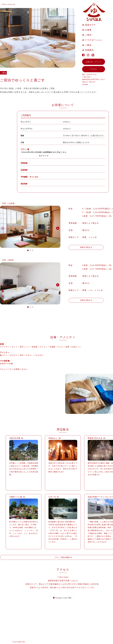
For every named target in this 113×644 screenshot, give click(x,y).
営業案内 (89, 50)
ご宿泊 (88, 35)
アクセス (94, 69)
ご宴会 (88, 45)
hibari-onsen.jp (8, 4)
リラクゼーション (94, 40)
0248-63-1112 (92, 74)
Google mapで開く (63, 617)
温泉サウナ (90, 25)
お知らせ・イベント (94, 62)
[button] (58, 239)
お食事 (88, 30)
